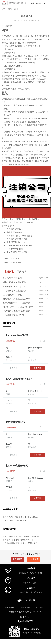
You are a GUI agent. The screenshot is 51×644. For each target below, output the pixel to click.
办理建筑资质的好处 (15, 229)
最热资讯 (22, 272)
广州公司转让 (8, 521)
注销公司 (11, 62)
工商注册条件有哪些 (12, 295)
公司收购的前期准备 (15, 249)
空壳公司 (15, 540)
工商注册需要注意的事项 (14, 291)
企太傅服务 (18, 559)
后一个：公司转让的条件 (11, 263)
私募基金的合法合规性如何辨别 (20, 236)
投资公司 (36, 219)
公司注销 (5, 26)
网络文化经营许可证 (29, 543)
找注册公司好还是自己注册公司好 (19, 307)
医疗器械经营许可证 (11, 543)
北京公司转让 (19, 222)
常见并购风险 (42, 607)
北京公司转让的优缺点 (16, 242)
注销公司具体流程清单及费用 (17, 311)
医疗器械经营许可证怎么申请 (17, 303)
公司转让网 (27, 219)
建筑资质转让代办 (10, 537)
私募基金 (35, 537)
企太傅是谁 (33, 559)
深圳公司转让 (21, 517)
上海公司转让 (33, 517)
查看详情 (37, 368)
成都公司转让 (21, 521)
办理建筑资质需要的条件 (17, 239)
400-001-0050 (27, 621)
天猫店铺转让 (24, 537)
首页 (3, 9)
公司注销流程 (13, 9)
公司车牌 (7, 540)
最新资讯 (9, 272)
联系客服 (14, 368)
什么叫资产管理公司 (12, 278)
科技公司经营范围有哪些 (14, 282)
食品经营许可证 (27, 540)
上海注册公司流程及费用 (14, 315)
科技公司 (29, 222)
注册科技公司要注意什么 (14, 286)
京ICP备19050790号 (33, 612)
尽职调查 (18, 158)
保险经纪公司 (7, 222)
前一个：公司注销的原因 (11, 259)
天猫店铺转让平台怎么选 (17, 252)
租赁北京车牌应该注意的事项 (17, 299)
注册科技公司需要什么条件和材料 (21, 246)
